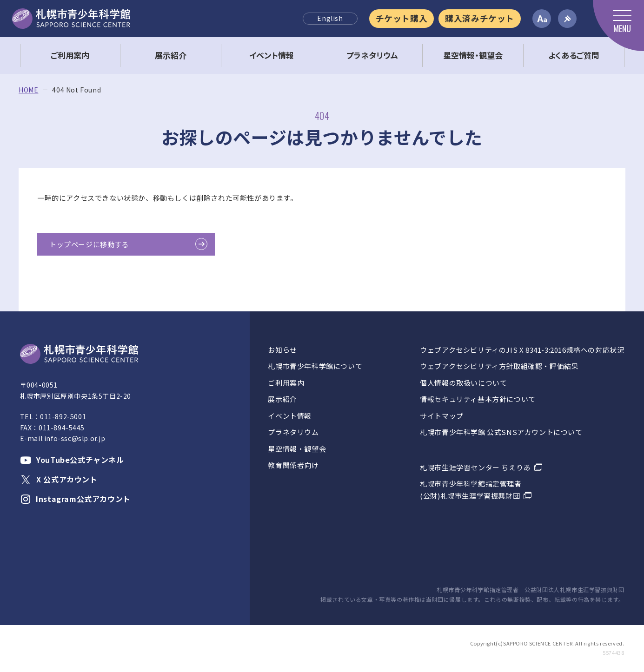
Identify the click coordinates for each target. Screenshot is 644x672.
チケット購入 (402, 18)
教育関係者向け (293, 465)
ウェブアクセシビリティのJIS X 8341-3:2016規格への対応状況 (522, 350)
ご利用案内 (286, 383)
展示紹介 (282, 399)
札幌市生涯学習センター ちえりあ (475, 467)
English (330, 18)
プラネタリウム (293, 432)
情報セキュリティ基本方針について (478, 399)
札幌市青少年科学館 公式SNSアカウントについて (501, 432)
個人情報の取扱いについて (463, 383)
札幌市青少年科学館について (315, 366)
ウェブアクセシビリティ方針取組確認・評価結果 (499, 366)
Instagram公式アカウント (75, 499)
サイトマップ (442, 416)
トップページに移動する (89, 244)
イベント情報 (290, 416)
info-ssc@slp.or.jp (75, 438)
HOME (28, 90)
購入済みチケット (480, 18)
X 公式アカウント (59, 479)
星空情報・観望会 (297, 449)
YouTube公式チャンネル (72, 460)
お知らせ (282, 350)
